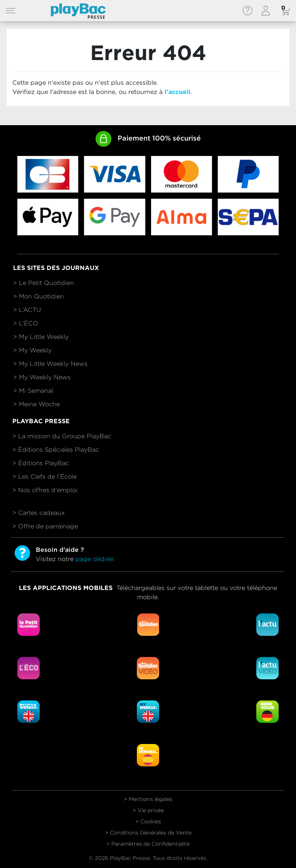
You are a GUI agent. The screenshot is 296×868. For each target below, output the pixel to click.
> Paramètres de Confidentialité (148, 844)
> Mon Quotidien (39, 296)
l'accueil (177, 92)
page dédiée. (95, 559)
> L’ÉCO (26, 323)
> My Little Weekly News (50, 364)
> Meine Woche (36, 404)
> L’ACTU (27, 310)
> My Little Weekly (41, 337)
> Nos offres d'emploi (45, 490)
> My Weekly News (42, 377)
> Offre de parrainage (45, 526)
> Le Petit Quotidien (44, 283)
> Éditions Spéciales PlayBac (56, 450)
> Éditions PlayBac (41, 463)
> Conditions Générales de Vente (148, 833)
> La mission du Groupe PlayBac (62, 436)
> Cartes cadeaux (39, 513)
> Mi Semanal (33, 391)
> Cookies (148, 821)
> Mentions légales (148, 799)
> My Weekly (32, 350)
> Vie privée (148, 810)
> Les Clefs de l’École (45, 477)
